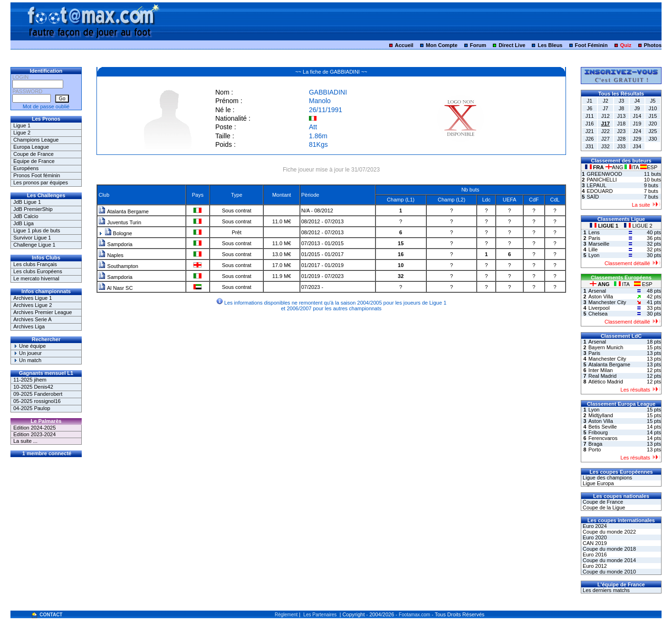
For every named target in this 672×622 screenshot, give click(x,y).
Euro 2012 (594, 566)
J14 (637, 116)
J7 (605, 108)
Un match (27, 360)
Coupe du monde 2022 (609, 532)
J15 (653, 116)
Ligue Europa (598, 483)
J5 (653, 101)
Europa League (31, 147)
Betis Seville (603, 427)
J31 (590, 146)
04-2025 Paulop (32, 408)
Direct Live (512, 45)
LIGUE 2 (638, 226)
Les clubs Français (35, 264)
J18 (622, 124)
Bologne (118, 233)
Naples (111, 255)
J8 (622, 108)
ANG (615, 167)
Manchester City (607, 302)
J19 (637, 124)
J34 (637, 146)
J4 (637, 101)
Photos (653, 45)
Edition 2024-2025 (34, 428)
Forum (478, 45)
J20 (653, 124)
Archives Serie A (33, 319)
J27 (605, 139)
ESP (649, 167)
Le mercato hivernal (36, 278)
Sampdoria (115, 244)
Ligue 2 (22, 133)
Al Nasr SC (115, 288)
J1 (590, 101)
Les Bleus (550, 45)
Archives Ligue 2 (33, 305)
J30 (653, 139)
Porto (595, 450)
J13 (622, 116)
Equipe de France (34, 161)
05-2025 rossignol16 (37, 401)
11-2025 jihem (30, 380)
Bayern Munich (606, 347)
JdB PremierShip (33, 209)
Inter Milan (600, 370)
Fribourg (598, 432)
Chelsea (598, 314)
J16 (590, 124)
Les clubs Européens (38, 271)
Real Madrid (602, 376)
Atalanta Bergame (124, 211)
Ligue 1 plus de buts (37, 230)
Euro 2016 (594, 555)
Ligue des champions (607, 478)
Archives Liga (29, 326)
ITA (632, 167)
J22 (605, 131)
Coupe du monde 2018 (609, 549)
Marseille (599, 244)
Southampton (118, 266)
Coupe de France (34, 154)
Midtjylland (601, 415)
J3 (622, 101)
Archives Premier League (43, 312)
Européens (26, 168)
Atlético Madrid (606, 382)
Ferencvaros (603, 438)
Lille (593, 249)
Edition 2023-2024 (34, 434)
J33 (622, 146)
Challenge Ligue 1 (34, 245)
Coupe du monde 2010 (609, 572)
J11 (590, 116)
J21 (590, 131)
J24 (637, 131)
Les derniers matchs (605, 590)
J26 (590, 139)
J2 (605, 101)
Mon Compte (442, 45)
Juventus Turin (120, 222)
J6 (590, 108)
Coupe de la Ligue (603, 507)
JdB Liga (24, 223)
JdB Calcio (26, 216)
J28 (622, 139)
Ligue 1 (22, 125)
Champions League (36, 140)
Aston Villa (601, 297)
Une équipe (29, 346)
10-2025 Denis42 (33, 387)
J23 (622, 131)
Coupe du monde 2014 (609, 560)
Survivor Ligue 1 (32, 238)
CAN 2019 (594, 543)
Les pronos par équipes (41, 182)
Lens (594, 232)
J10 (653, 108)
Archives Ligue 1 (33, 298)
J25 (653, 131)
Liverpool (599, 308)
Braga (595, 444)
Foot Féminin (591, 45)
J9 (637, 108)
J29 (637, 139)
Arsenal (597, 291)
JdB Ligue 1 (27, 202)
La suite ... (25, 441)
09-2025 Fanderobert (38, 394)
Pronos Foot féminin (37, 175)
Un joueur (28, 353)
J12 (605, 116)
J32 (605, 146)
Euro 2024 (594, 526)
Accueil (404, 45)
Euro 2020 (594, 537)
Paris (594, 238)
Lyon (594, 255)
